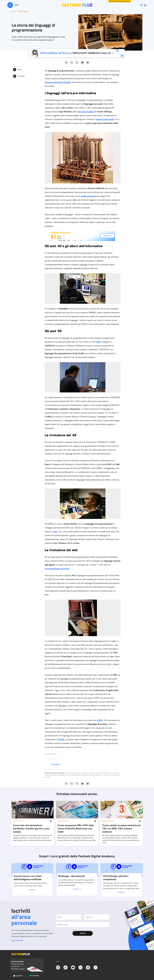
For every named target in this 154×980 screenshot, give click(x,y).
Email (88, 63)
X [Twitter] (72, 63)
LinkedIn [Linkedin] (66, 63)
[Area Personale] (145, 5)
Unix (55, 532)
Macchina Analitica (86, 112)
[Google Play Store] (35, 975)
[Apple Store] (18, 975)
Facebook (77, 63)
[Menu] (13, 5)
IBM (98, 342)
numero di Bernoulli (105, 119)
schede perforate (88, 196)
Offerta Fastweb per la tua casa (121, 1)
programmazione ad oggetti (57, 569)
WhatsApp (82, 63)
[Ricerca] (142, 5)
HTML (100, 720)
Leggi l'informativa (17, 940)
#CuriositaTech (56, 764)
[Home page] (77, 5)
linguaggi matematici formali (58, 82)
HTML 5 (62, 739)
